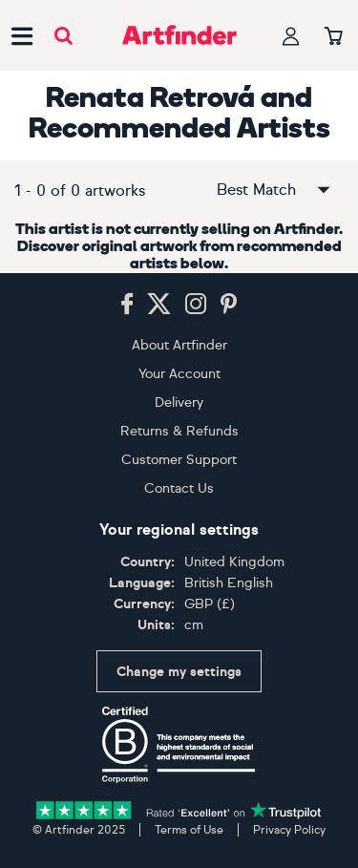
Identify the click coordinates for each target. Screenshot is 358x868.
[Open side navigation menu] (22, 35)
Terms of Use (189, 830)
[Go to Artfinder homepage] (179, 35)
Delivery (179, 402)
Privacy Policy (289, 830)
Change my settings (179, 672)
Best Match (275, 190)
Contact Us (179, 488)
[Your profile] (291, 36)
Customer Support (179, 460)
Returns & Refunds (179, 431)
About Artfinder (179, 345)
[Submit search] (63, 36)
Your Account (179, 374)
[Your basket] (334, 37)
